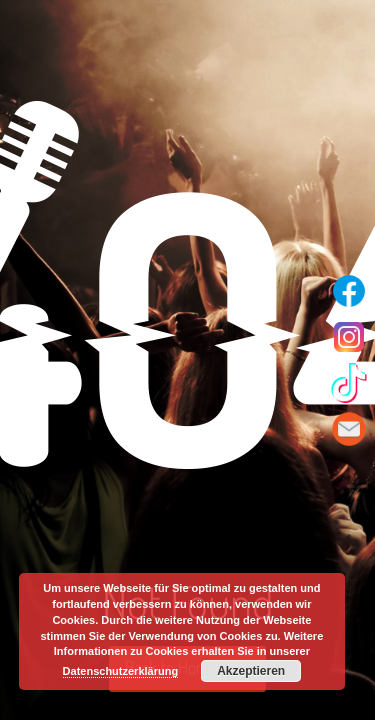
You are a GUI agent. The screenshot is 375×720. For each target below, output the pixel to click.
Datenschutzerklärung (121, 671)
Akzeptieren (251, 671)
